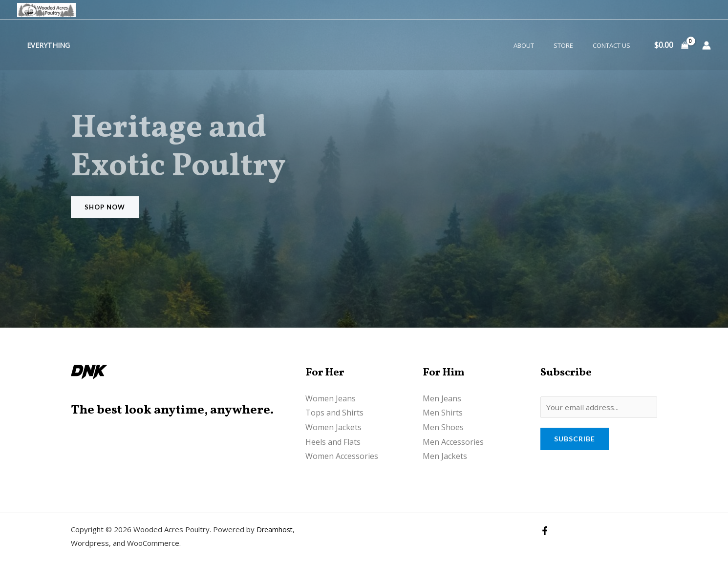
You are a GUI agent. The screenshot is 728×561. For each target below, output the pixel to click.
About (541, 45)
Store (574, 45)
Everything (45, 45)
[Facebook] (545, 532)
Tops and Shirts (334, 413)
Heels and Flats (333, 442)
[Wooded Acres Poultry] (46, 9)
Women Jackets (333, 428)
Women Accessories (342, 457)
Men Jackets (445, 457)
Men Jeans (442, 398)
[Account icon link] (707, 45)
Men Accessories (453, 442)
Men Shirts (443, 413)
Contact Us (615, 45)
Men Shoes (443, 428)
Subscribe (575, 441)
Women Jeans (331, 398)
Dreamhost (276, 530)
